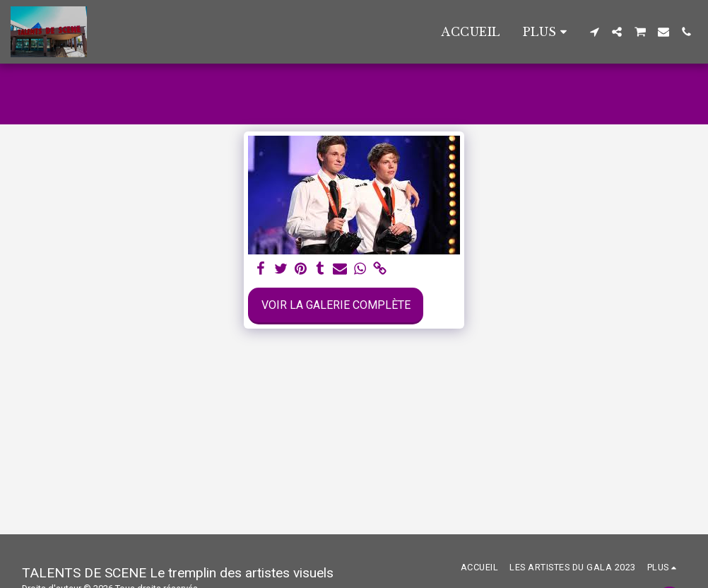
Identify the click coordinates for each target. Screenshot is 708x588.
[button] (594, 32)
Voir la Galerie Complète (336, 305)
